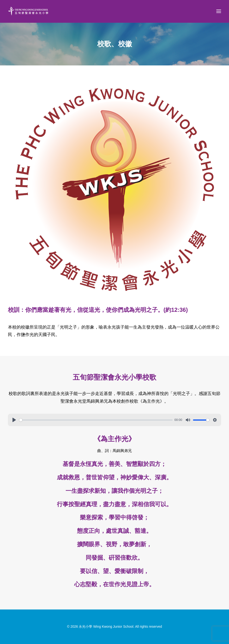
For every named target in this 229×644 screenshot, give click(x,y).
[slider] (96, 420)
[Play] (14, 420)
